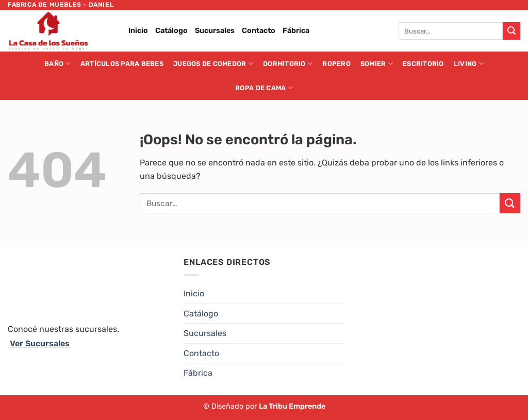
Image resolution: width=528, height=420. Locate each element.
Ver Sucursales (40, 343)
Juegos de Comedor (213, 64)
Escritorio (423, 64)
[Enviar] (511, 31)
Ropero (336, 64)
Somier (377, 64)
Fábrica (296, 31)
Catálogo (171, 31)
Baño (57, 64)
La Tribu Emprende (292, 406)
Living (469, 64)
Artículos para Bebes (122, 64)
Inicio (138, 31)
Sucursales (215, 31)
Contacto (259, 31)
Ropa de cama (264, 88)
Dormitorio (288, 64)
